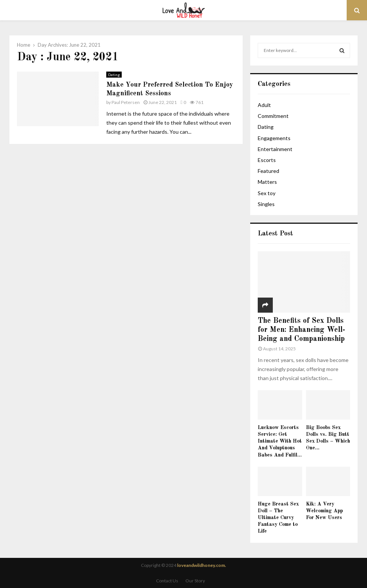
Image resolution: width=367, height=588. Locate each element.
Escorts (267, 160)
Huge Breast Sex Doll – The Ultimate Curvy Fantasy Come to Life (278, 518)
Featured (268, 171)
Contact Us (167, 581)
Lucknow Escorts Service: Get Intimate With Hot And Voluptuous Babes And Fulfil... (280, 441)
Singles (266, 204)
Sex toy (267, 193)
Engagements (274, 138)
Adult (264, 105)
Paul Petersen (126, 102)
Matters (267, 182)
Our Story (195, 581)
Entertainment (275, 149)
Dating (114, 75)
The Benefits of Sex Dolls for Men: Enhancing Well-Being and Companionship (301, 330)
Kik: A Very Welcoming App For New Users (324, 511)
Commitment (273, 116)
